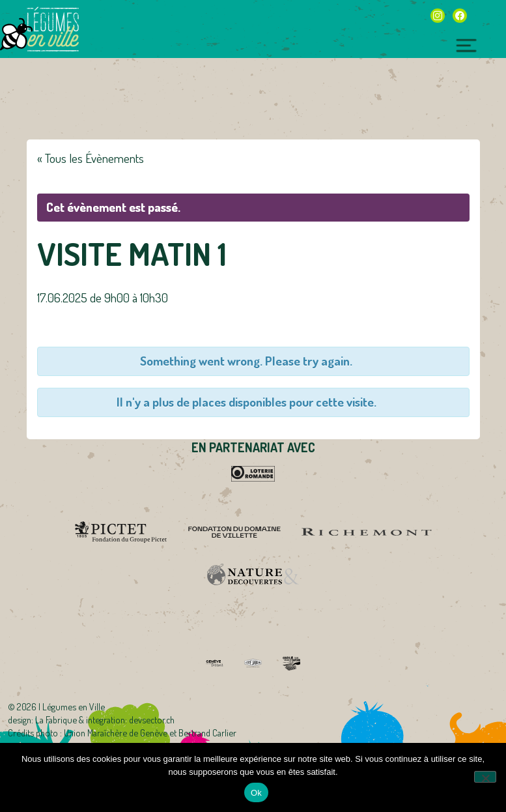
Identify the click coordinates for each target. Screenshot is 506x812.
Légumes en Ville (53, 29)
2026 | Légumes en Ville (61, 706)
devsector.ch (152, 719)
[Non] (485, 777)
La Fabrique (56, 719)
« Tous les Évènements (91, 158)
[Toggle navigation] (467, 44)
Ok (256, 793)
